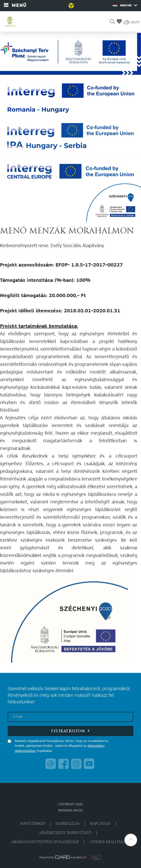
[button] (112, 22)
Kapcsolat (100, 824)
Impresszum (68, 824)
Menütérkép (32, 824)
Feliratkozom (70, 731)
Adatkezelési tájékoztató (65, 833)
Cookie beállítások (110, 842)
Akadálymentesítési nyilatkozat (45, 842)
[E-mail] (70, 717)
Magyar (125, 5)
